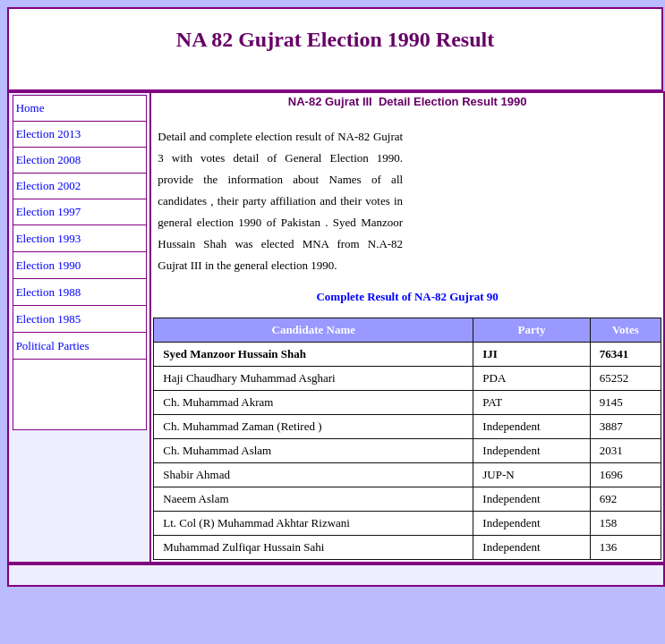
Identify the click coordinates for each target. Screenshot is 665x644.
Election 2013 (49, 134)
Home (30, 108)
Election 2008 (49, 160)
